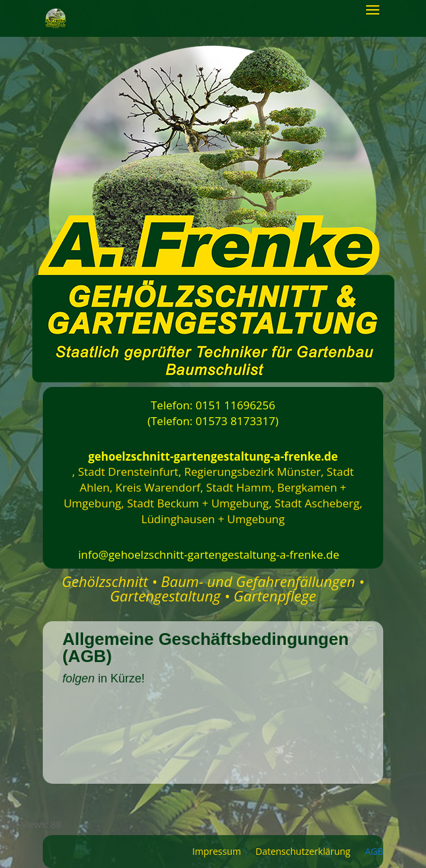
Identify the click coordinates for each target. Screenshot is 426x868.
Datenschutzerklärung (303, 852)
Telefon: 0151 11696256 (213, 405)
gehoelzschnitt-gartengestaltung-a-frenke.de (213, 456)
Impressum (217, 852)
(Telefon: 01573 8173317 (211, 421)
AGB (374, 852)
